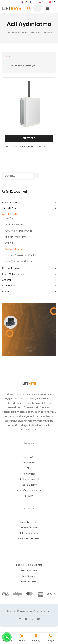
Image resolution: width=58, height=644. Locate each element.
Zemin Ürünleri (10, 208)
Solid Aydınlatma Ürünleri (19, 261)
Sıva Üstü (10, 219)
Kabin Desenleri (11, 203)
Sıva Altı (9, 243)
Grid (6, 56)
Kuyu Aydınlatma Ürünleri (19, 231)
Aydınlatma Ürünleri (27, 33)
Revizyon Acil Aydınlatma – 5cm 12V (25, 147)
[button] (48, 8)
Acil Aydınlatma (13, 249)
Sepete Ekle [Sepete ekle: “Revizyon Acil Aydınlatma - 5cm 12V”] (29, 138)
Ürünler (22, 640)
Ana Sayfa (11, 33)
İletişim (51, 640)
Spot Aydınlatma (14, 225)
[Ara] (36, 176)
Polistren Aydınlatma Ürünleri (20, 255)
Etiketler (7, 292)
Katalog (36, 640)
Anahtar (7, 280)
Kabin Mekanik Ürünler (14, 274)
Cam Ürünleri (9, 286)
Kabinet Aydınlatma (16, 237)
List (11, 56)
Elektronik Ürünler (11, 268)
